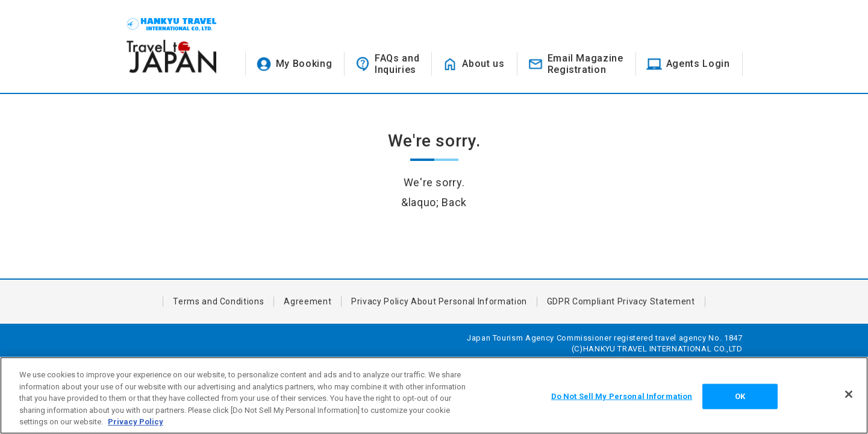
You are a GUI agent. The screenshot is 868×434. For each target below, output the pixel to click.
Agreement (308, 301)
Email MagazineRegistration (585, 64)
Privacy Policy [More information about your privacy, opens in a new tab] (136, 422)
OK (740, 396)
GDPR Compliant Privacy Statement (621, 301)
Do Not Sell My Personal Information (622, 396)
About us (483, 64)
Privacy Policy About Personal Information (439, 301)
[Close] (849, 394)
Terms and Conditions (218, 301)
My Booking (304, 64)
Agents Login (698, 64)
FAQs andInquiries (397, 64)
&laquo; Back (434, 202)
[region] (434, 395)
